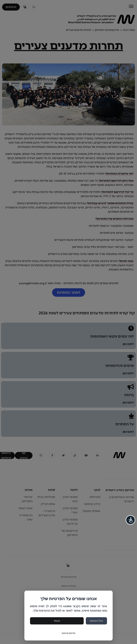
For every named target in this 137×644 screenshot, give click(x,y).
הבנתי (57, 621)
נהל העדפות (96, 621)
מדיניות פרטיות (69, 633)
